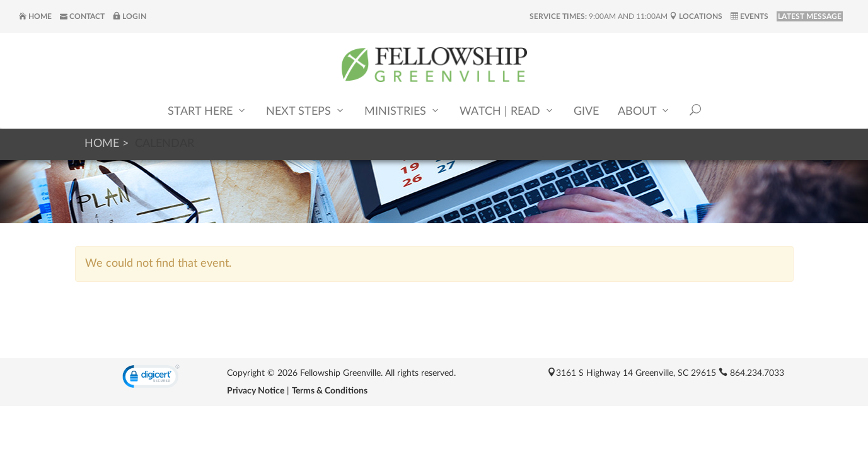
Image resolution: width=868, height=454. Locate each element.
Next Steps (306, 111)
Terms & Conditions (330, 391)
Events (749, 16)
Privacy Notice (256, 391)
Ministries (402, 111)
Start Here (207, 111)
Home (35, 16)
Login (130, 16)
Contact (82, 16)
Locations (696, 16)
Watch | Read (507, 111)
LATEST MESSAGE (810, 16)
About (644, 111)
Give (586, 112)
